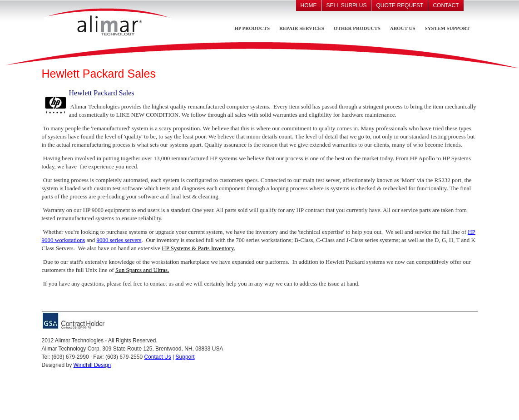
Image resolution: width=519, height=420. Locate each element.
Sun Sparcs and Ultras (141, 270)
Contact (446, 5)
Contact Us (157, 357)
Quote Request (400, 5)
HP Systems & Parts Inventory (198, 248)
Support (185, 357)
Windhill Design (92, 365)
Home (309, 5)
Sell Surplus (347, 5)
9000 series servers (119, 240)
